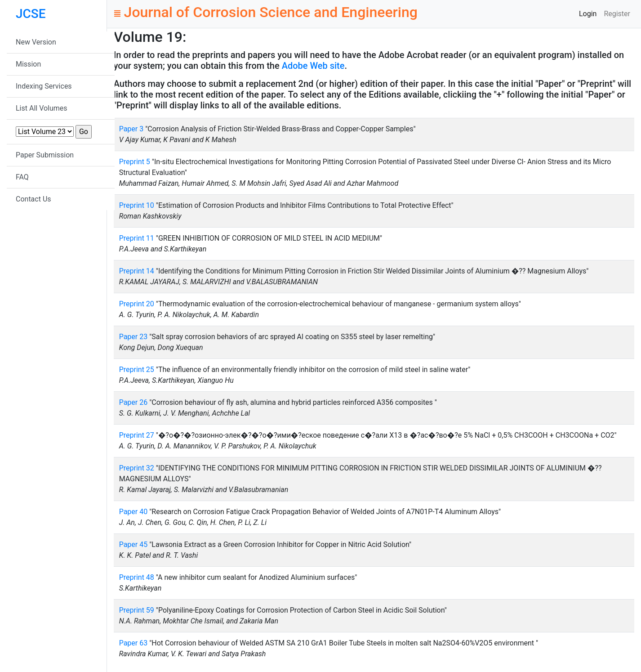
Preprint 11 (137, 238)
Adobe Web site (313, 66)
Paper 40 (134, 512)
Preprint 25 (137, 370)
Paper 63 (134, 643)
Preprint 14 (137, 271)
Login (588, 14)
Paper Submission (45, 155)
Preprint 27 (137, 435)
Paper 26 (134, 402)
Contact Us (33, 199)
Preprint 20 (137, 304)
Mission (28, 64)
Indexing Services (44, 86)
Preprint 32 (137, 468)
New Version (36, 42)
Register (617, 14)
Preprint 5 (135, 162)
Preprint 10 (137, 205)
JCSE (31, 14)
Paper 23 (134, 337)
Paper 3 (131, 129)
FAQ (22, 177)
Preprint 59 (137, 610)
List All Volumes (42, 108)
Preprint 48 (137, 577)
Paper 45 (134, 544)
